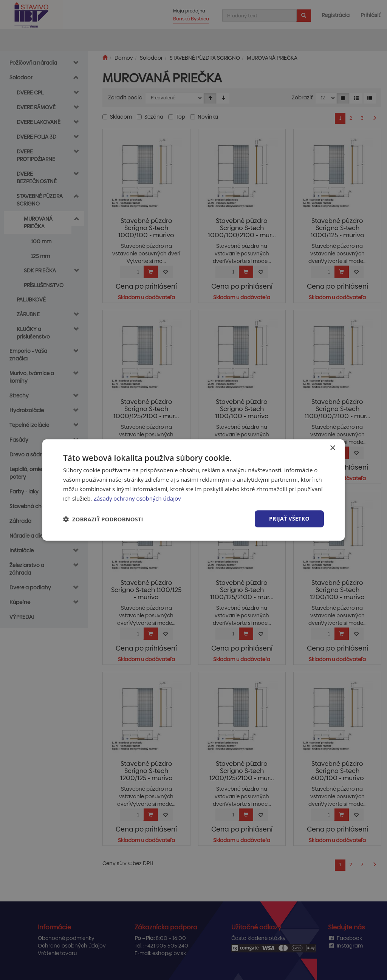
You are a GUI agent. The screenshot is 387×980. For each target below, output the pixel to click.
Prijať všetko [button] (289, 519)
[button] (103, 519)
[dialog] (193, 490)
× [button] (332, 448)
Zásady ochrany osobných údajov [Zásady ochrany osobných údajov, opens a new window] (137, 498)
